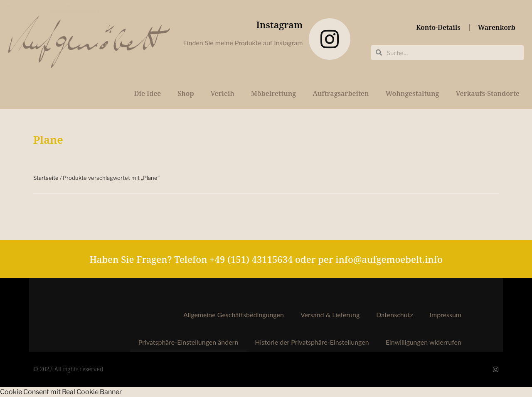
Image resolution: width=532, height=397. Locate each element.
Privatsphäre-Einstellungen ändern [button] (188, 342)
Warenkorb (497, 27)
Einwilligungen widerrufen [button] (424, 342)
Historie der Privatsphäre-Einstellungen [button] (312, 342)
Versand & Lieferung (330, 315)
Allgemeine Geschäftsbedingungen (234, 315)
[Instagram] (330, 39)
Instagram (280, 25)
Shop (186, 93)
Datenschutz (394, 315)
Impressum (446, 315)
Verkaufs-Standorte (488, 93)
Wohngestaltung (413, 93)
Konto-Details (438, 27)
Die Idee (147, 93)
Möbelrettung (273, 93)
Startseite (46, 178)
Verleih (223, 93)
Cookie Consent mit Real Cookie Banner (61, 392)
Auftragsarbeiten (341, 93)
